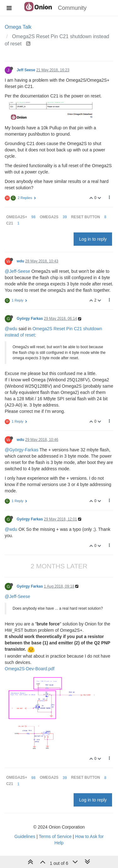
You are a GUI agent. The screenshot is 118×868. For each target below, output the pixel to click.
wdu (20, 261)
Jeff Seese (26, 70)
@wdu (11, 329)
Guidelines (25, 836)
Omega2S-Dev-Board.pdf (30, 669)
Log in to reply (93, 239)
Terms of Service (55, 836)
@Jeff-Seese (17, 271)
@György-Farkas (22, 450)
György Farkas (30, 319)
